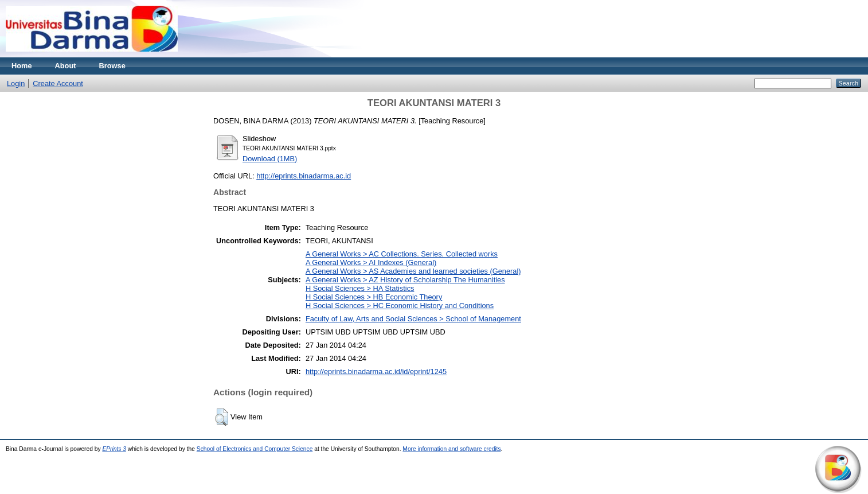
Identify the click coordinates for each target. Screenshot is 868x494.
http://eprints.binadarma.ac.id (304, 176)
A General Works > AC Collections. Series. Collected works (402, 254)
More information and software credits (451, 449)
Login (16, 83)
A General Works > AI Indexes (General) (371, 262)
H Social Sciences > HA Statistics (360, 288)
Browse (112, 66)
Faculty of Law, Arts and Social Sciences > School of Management (413, 319)
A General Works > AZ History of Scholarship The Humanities (405, 280)
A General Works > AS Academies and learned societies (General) (413, 271)
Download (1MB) (270, 159)
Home (22, 66)
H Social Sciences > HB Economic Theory (374, 297)
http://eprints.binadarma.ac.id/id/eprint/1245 (376, 372)
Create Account (58, 83)
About (66, 66)
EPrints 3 (114, 449)
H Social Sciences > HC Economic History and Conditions (400, 306)
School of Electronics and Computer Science (255, 449)
